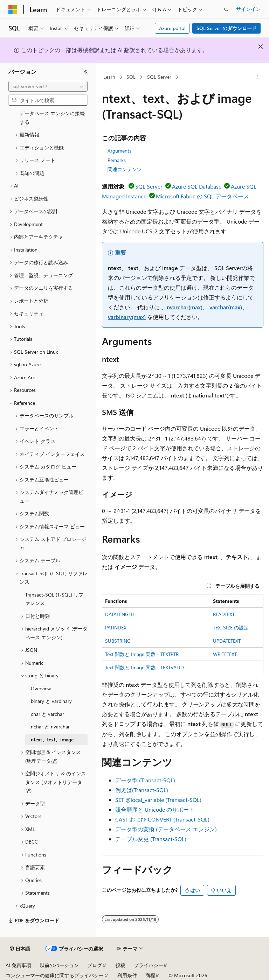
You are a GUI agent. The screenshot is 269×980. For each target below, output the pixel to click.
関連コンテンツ (125, 169)
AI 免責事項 (18, 965)
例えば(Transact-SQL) (142, 790)
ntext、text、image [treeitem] (52, 739)
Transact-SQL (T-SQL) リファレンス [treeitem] (54, 599)
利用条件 (127, 975)
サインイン (248, 9)
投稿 (120, 965)
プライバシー (149, 965)
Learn (109, 77)
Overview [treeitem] (41, 688)
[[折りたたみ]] (86, 72)
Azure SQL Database (197, 186)
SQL (131, 77)
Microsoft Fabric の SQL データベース (202, 196)
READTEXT (224, 614)
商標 (150, 975)
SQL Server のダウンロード (227, 28)
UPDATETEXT (227, 641)
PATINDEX (116, 628)
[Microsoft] (13, 9)
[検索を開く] (226, 9)
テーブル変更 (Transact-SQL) (151, 839)
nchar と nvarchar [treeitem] (50, 727)
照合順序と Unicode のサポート (155, 809)
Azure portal (172, 28)
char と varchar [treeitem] (47, 714)
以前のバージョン (59, 965)
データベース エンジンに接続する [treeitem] (52, 118)
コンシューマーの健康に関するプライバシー (55, 975)
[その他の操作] (257, 77)
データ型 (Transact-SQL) (145, 780)
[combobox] (48, 86)
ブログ (95, 965)
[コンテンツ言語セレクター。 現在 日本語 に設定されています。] (20, 949)
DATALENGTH (120, 614)
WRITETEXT (225, 654)
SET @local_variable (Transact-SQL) (158, 800)
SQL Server (159, 77)
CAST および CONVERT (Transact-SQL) (162, 819)
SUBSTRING (118, 641)
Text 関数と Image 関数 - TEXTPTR (142, 654)
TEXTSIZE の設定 (231, 628)
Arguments (119, 151)
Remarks (117, 160)
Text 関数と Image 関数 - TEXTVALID (144, 667)
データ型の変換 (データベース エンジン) (166, 829)
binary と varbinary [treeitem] (51, 701)
